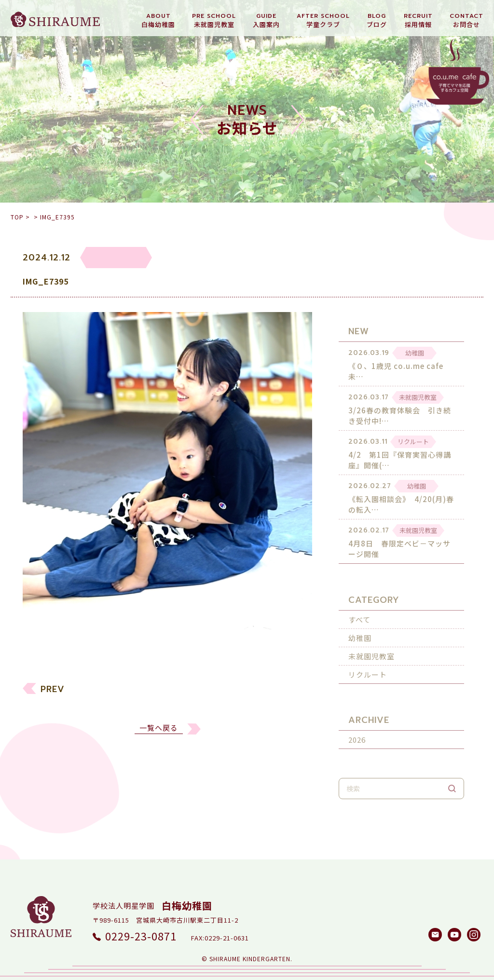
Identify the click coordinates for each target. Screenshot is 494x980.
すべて (359, 611)
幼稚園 (360, 630)
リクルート (368, 666)
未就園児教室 (371, 648)
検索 (452, 780)
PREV (53, 693)
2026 (357, 731)
